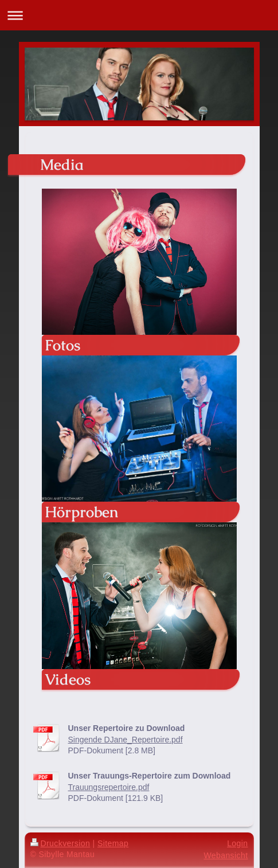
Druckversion (60, 843)
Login (237, 843)
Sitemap (113, 843)
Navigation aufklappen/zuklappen (139, 15)
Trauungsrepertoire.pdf (109, 787)
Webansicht (226, 855)
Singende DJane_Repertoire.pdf (126, 740)
